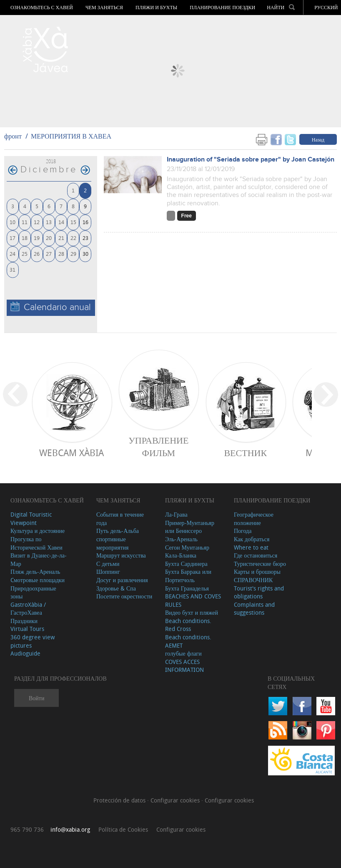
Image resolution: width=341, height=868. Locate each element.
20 (49, 238)
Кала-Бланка (181, 555)
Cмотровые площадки (38, 580)
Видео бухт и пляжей (192, 612)
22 (73, 238)
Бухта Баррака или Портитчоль (188, 576)
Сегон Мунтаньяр (187, 547)
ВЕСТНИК (245, 453)
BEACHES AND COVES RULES (193, 600)
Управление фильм (158, 447)
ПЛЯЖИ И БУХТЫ (156, 8)
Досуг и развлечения (122, 580)
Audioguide (25, 653)
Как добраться (252, 539)
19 (37, 238)
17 (13, 238)
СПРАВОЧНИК (253, 580)
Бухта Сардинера (186, 564)
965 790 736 (27, 829)
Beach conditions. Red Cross (188, 625)
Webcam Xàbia (71, 453)
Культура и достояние (38, 531)
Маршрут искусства (121, 555)
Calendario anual (51, 307)
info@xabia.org (70, 829)
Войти (36, 698)
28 (61, 254)
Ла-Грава (176, 514)
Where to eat (251, 547)
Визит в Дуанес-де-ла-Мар (39, 559)
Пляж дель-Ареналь (35, 572)
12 (37, 222)
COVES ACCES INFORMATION (184, 666)
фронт (13, 136)
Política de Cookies (123, 829)
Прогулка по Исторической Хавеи (36, 543)
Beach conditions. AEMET (188, 641)
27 (49, 254)
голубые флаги (183, 653)
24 (13, 254)
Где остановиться (256, 555)
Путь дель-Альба (118, 531)
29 (73, 254)
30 (85, 254)
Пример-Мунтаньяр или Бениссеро (190, 527)
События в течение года (120, 519)
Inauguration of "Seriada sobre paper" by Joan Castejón (251, 160)
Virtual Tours (27, 629)
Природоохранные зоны (33, 592)
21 (61, 238)
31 (13, 269)
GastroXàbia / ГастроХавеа (28, 609)
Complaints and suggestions (254, 609)
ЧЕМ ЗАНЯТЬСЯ (104, 8)
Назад (318, 139)
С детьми (108, 564)
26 (37, 254)
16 (85, 222)
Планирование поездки (222, 8)
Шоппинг (108, 572)
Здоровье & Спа (116, 588)
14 (61, 222)
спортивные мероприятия (113, 543)
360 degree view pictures (33, 641)
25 (25, 254)
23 (85, 238)
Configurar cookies (176, 800)
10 (13, 222)
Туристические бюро (260, 564)
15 (73, 222)
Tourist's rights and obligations (259, 592)
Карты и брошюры (257, 572)
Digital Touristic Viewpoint (31, 519)
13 (49, 222)
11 (25, 222)
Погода (243, 531)
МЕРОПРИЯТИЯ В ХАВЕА (71, 136)
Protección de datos (120, 800)
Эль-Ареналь (181, 539)
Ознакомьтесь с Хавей (42, 8)
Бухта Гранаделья (187, 588)
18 (25, 238)
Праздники (24, 621)
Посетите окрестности (124, 596)
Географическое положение (254, 519)
